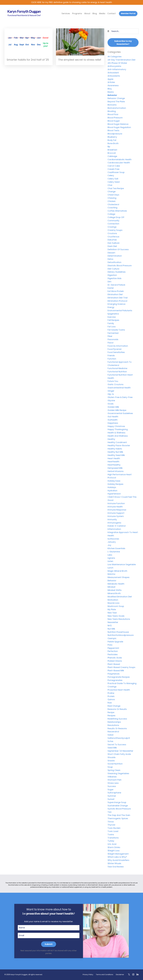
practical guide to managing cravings (122, 685)
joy (109, 545)
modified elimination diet (120, 597)
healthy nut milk (115, 452)
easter (111, 288)
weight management (118, 854)
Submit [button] (49, 944)
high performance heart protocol (120, 476)
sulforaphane (114, 793)
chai (110, 185)
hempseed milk (115, 468)
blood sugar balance (118, 124)
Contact (111, 14)
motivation (113, 600)
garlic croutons (116, 385)
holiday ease (114, 481)
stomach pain (115, 780)
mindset (111, 587)
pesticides (113, 655)
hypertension (114, 494)
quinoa (111, 700)
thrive (111, 822)
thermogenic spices (118, 819)
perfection (113, 651)
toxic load (113, 831)
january (112, 542)
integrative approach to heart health (123, 534)
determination (115, 256)
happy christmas (116, 426)
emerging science (116, 304)
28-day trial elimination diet (121, 60)
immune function (116, 504)
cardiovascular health (119, 163)
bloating (112, 111)
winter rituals (114, 864)
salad (110, 735)
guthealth (113, 420)
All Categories (115, 57)
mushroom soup (116, 606)
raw (110, 703)
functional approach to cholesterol (120, 364)
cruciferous (113, 237)
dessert (111, 253)
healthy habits (115, 449)
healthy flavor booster (119, 446)
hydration (112, 491)
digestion (112, 275)
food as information (118, 346)
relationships (114, 722)
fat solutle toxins (116, 330)
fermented (113, 333)
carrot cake (114, 166)
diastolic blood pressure (120, 266)
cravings (112, 227)
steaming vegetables (118, 774)
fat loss (112, 327)
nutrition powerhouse (118, 632)
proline (111, 693)
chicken (112, 201)
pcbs (110, 645)
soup (110, 767)
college (111, 214)
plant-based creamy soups (121, 667)
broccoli (112, 153)
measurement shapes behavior (119, 579)
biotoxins (112, 105)
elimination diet (115, 295)
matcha (111, 574)
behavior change (116, 99)
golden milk (113, 407)
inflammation (114, 529)
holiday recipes (115, 484)
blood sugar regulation (119, 127)
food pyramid (114, 349)
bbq (110, 89)
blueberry (112, 137)
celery (111, 176)
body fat (112, 140)
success (112, 786)
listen (110, 561)
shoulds (112, 757)
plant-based (114, 664)
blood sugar (114, 121)
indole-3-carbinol (117, 526)
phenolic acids (115, 658)
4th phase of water (117, 63)
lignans (111, 558)
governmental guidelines (120, 414)
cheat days (113, 195)
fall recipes (113, 320)
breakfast (112, 150)
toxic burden (114, 828)
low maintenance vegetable (122, 565)
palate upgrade (115, 642)
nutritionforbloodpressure (121, 635)
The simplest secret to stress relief (77, 62)
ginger (111, 391)
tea (109, 812)
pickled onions (115, 661)
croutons (112, 233)
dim (109, 282)
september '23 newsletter (120, 751)
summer (112, 796)
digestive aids (115, 278)
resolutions (113, 725)
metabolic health (116, 584)
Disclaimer (120, 975)
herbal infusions (116, 471)
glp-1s (111, 394)
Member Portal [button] (128, 14)
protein (111, 696)
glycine (111, 401)
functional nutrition (117, 372)
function (112, 359)
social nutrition (115, 764)
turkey (111, 841)
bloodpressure (115, 134)
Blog (95, 14)
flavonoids (113, 340)
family (111, 324)
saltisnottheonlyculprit (119, 738)
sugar (111, 790)
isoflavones (113, 539)
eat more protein (116, 291)
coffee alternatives (117, 211)
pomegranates (115, 680)
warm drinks (114, 847)
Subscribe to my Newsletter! (123, 43)
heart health (114, 459)
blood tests (113, 131)
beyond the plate (116, 102)
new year (112, 613)
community (113, 221)
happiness (113, 423)
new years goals (116, 616)
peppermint (113, 648)
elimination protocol (117, 301)
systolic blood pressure (119, 809)
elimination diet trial (118, 298)
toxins (111, 835)
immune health (115, 507)
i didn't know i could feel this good (122, 499)
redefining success (117, 719)
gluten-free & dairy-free (120, 397)
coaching (112, 208)
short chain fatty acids (119, 754)
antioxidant (113, 73)
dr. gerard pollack (116, 285)
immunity (112, 520)
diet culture (113, 269)
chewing (112, 198)
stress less (113, 783)
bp (109, 147)
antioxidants (114, 76)
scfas (110, 741)
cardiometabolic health (120, 160)
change (112, 192)
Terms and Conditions (105, 975)
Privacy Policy (88, 975)
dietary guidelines (117, 272)
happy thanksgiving (118, 430)
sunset (111, 799)
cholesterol (113, 205)
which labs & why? (117, 857)
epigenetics (113, 314)
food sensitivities (116, 352)
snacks (111, 761)
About (87, 14)
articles (111, 82)
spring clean (114, 770)
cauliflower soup (116, 172)
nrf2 (110, 626)
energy (111, 307)
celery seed (114, 182)
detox (110, 259)
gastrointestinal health (119, 388)
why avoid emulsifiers (118, 860)
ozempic (112, 639)
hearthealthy (114, 465)
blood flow (113, 115)
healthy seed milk (116, 455)
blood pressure (115, 118)
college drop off (116, 217)
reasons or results (117, 709)
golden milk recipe (117, 410)
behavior (112, 95)
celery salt (113, 179)
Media (102, 14)
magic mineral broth (117, 571)
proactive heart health (119, 690)
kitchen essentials (116, 548)
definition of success (118, 250)
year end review (116, 867)
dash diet (112, 246)
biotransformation (117, 108)
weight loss (114, 851)
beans (111, 92)
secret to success (117, 745)
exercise (112, 317)
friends (111, 356)
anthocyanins (114, 66)
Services (66, 14)
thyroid (111, 825)
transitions (113, 838)
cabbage (112, 156)
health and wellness (118, 436)
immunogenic (114, 523)
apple (110, 79)
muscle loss (114, 603)
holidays (112, 487)
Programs (77, 14)
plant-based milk (116, 671)
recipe (111, 712)
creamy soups (115, 230)
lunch (110, 568)
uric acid (112, 844)
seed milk (112, 748)
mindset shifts (115, 590)
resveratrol (113, 732)
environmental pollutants (120, 311)
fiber (110, 336)
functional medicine (117, 369)
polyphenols (114, 674)
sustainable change (118, 806)
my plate (112, 610)
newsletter (113, 623)
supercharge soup (117, 802)
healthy (111, 439)
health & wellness (116, 433)
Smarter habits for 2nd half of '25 (28, 60)
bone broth (113, 144)
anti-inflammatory (117, 70)
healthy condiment (117, 442)
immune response (117, 510)
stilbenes (112, 777)
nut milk (111, 629)
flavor (111, 343)
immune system (116, 516)
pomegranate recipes (119, 677)
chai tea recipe (116, 188)
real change (114, 706)
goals (111, 404)
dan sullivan (114, 243)
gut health (113, 417)
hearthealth (113, 462)
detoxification (114, 262)
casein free (113, 169)
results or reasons (117, 729)
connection (113, 224)
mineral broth (114, 594)
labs (110, 555)
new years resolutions (119, 619)
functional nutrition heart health (120, 377)
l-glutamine (114, 552)
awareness (113, 86)
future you (113, 381)
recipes (111, 716)
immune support (116, 513)
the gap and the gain (119, 815)
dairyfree (112, 240)
